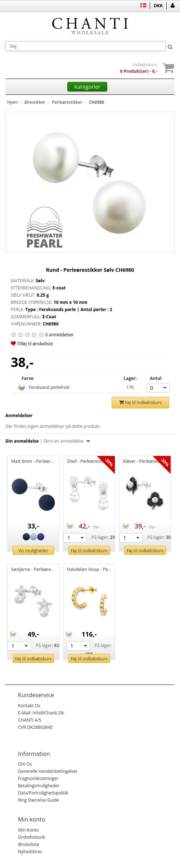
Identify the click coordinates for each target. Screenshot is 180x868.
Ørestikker (35, 102)
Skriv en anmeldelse (66, 441)
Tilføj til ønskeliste (32, 344)
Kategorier (87, 87)
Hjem (13, 102)
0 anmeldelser (60, 335)
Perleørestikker (67, 102)
